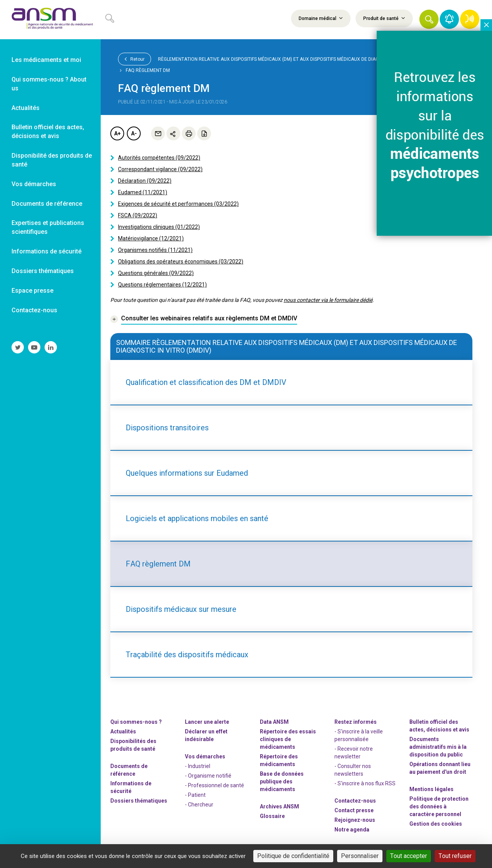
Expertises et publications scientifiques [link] (48, 227)
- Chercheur (199, 805)
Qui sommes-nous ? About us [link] (49, 84)
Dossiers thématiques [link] (43, 271)
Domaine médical (321, 18)
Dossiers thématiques (139, 801)
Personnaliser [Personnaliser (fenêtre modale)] (360, 856)
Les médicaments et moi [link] (46, 60)
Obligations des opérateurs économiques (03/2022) (181, 262)
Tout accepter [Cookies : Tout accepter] (409, 856)
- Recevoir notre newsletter (354, 753)
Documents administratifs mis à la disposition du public (438, 747)
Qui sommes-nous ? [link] (136, 722)
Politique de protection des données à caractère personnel (439, 806)
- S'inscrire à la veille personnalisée (359, 735)
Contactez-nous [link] (34, 310)
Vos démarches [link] (34, 184)
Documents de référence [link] (47, 204)
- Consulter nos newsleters (353, 770)
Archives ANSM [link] (279, 806)
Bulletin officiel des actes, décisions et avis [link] (48, 132)
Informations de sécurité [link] (47, 251)
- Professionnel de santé (214, 785)
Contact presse (354, 810)
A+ (117, 133)
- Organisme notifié (208, 776)
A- (134, 133)
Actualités (123, 731)
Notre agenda (352, 830)
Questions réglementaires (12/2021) (162, 285)
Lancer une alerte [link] (207, 722)
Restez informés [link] (356, 722)
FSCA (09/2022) (138, 215)
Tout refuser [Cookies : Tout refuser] (455, 856)
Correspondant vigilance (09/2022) (160, 169)
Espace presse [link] (32, 291)
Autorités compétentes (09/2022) (159, 158)
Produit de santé (384, 18)
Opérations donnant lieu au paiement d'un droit (440, 768)
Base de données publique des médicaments (282, 781)
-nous (355, 820)
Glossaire (272, 816)
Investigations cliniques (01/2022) (159, 227)
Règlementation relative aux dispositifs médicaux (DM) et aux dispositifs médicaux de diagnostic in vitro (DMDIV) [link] (296, 59)
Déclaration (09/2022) (145, 181)
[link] (50, 20)
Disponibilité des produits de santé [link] (52, 160)
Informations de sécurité (131, 787)
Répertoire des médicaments (279, 760)
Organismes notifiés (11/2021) (155, 250)
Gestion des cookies (436, 824)
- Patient (195, 795)
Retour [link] (135, 59)
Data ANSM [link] (274, 722)
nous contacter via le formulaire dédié (328, 300)
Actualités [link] (26, 108)
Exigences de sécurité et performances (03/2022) (178, 204)
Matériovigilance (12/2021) (151, 238)
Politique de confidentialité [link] (293, 856)
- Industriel (198, 766)
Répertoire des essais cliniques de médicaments (288, 739)
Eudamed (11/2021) (143, 192)
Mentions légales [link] (431, 789)
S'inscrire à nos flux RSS (367, 783)
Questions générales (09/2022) (156, 273)
